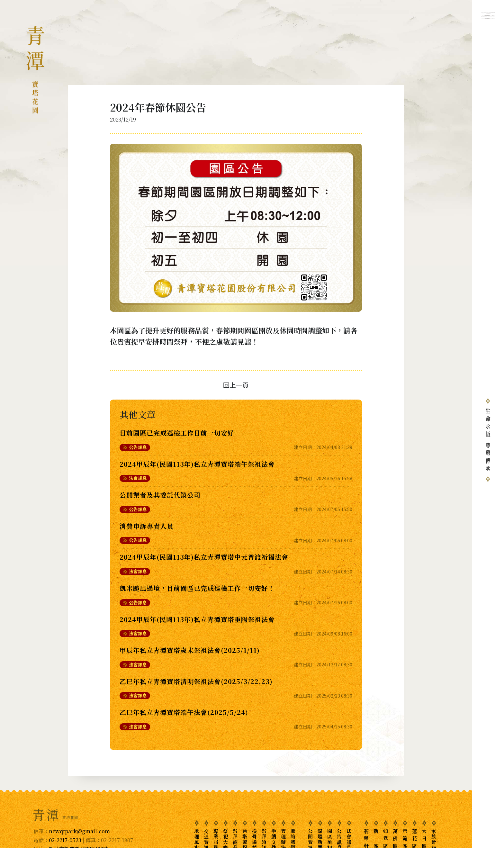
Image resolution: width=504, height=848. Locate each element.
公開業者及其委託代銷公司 (160, 495)
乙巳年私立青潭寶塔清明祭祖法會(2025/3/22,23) (196, 681)
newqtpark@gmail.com (79, 831)
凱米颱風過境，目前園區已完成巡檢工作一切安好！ (197, 588)
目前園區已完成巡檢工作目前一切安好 (177, 433)
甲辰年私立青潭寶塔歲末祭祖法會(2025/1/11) (190, 650)
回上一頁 (236, 385)
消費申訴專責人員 (147, 526)
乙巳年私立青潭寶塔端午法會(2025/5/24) (184, 712)
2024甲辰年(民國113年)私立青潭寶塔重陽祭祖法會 (197, 619)
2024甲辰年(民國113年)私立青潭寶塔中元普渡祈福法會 (204, 557)
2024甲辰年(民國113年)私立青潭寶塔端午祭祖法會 (197, 464)
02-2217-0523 (65, 840)
